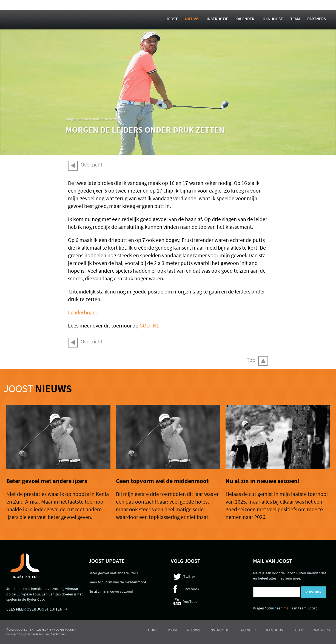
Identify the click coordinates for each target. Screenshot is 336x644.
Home (153, 630)
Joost (172, 19)
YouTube (190, 601)
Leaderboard (83, 312)
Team (295, 19)
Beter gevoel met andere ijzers (47, 481)
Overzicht (92, 164)
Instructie (217, 19)
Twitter (189, 577)
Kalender (245, 19)
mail (287, 608)
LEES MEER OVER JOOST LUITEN (34, 609)
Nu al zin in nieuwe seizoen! (263, 481)
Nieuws (192, 19)
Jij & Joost (272, 19)
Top (251, 360)
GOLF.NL (150, 325)
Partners (317, 19)
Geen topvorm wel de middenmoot (162, 481)
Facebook (191, 589)
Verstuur (314, 592)
